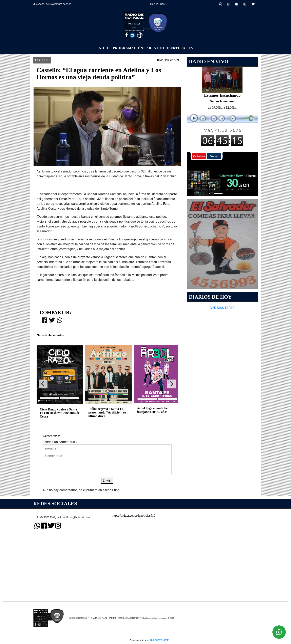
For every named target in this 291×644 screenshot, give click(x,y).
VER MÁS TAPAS (222, 308)
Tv (191, 48)
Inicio (103, 48)
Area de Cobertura (166, 48)
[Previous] (43, 384)
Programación (128, 48)
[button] (220, 4)
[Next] (171, 384)
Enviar (107, 481)
